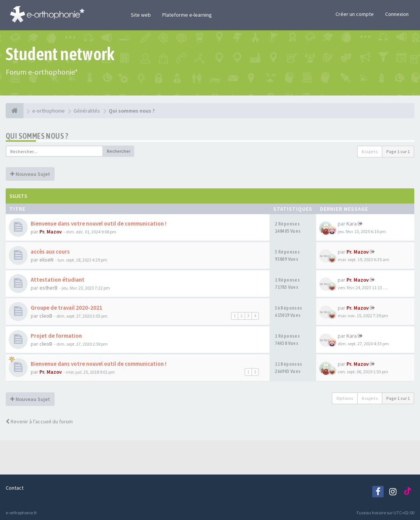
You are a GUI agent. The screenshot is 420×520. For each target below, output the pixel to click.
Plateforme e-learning (187, 15)
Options (345, 398)
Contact (15, 488)
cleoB (46, 316)
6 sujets (370, 151)
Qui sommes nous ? (37, 136)
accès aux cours (50, 251)
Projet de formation (56, 336)
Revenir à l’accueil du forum (39, 421)
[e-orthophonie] (15, 111)
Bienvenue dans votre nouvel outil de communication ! (99, 223)
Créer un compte (355, 14)
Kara (352, 224)
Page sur (398, 151)
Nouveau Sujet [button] (30, 174)
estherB (49, 288)
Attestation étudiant (58, 280)
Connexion (397, 14)
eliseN (46, 260)
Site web (141, 15)
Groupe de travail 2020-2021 (67, 308)
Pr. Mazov (51, 232)
